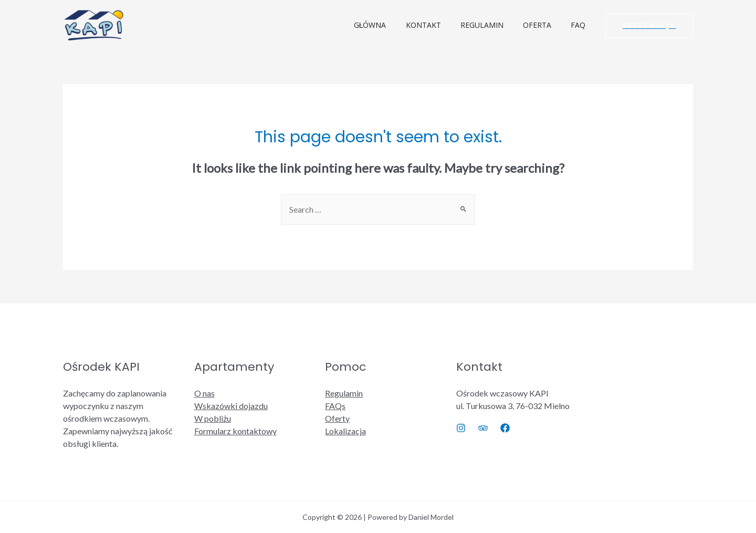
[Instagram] (461, 428)
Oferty (337, 418)
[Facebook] (505, 428)
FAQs (335, 406)
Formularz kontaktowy (235, 431)
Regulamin (344, 393)
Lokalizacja (345, 431)
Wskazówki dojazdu (231, 406)
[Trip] (483, 428)
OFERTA (544, 25)
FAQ (580, 25)
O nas (204, 393)
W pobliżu (213, 418)
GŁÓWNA (391, 25)
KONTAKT (440, 25)
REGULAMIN (493, 25)
